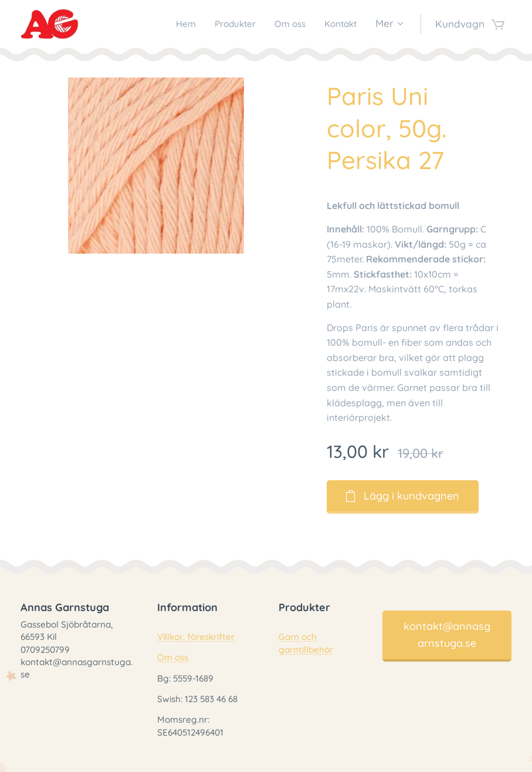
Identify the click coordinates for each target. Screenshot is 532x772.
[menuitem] (171, 24)
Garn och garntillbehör (306, 643)
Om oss (173, 658)
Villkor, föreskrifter (196, 637)
